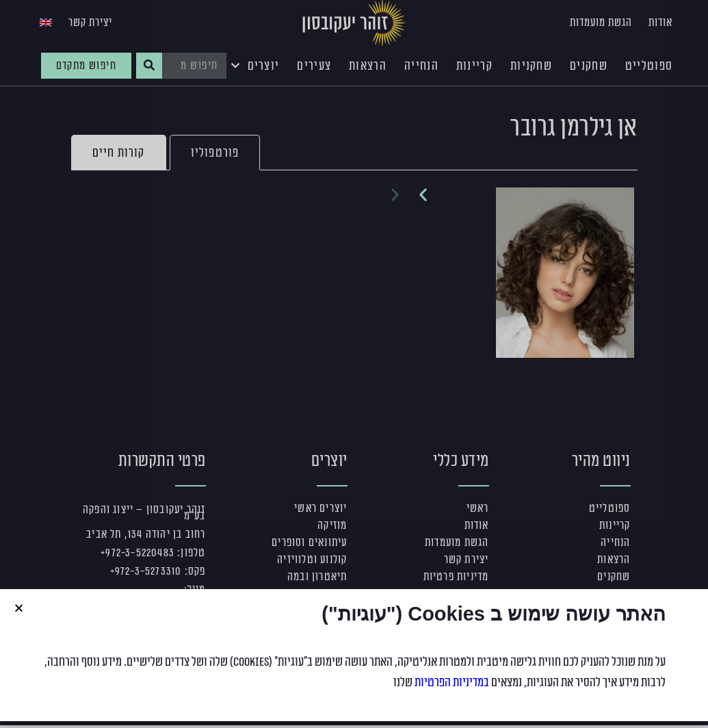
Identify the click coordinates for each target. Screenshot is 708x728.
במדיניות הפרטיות (452, 682)
